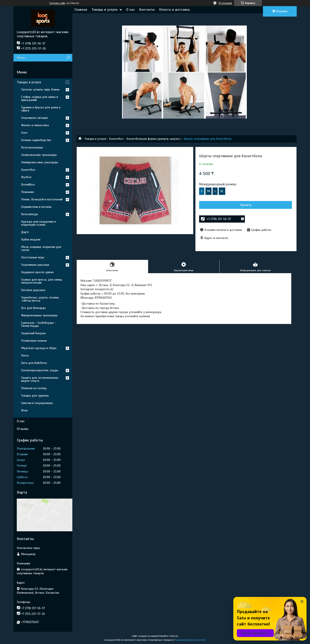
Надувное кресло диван (37, 272)
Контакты (147, 10)
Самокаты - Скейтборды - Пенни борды (39, 324)
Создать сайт (57, 3)
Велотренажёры (32, 147)
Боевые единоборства (36, 140)
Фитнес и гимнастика (35, 125)
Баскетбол (116, 139)
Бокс (24, 133)
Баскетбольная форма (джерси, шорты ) (154, 139)
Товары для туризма (35, 396)
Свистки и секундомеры (37, 403)
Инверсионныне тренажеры (39, 315)
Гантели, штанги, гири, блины (40, 89)
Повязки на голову (34, 388)
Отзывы (23, 429)
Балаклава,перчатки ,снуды (40, 370)
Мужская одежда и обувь (39, 348)
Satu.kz (174, 636)
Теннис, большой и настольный (42, 199)
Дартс (25, 232)
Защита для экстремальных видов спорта (40, 379)
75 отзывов (225, 3)
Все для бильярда (33, 308)
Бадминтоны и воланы (36, 207)
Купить (223, 205)
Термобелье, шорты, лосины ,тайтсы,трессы (40, 299)
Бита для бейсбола (34, 363)
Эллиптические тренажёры (39, 155)
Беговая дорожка (33, 290)
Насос (25, 355)
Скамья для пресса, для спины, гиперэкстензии (42, 281)
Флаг (25, 410)
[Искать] (69, 58)
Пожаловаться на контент (190, 640)
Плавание (28, 192)
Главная (81, 10)
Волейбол (28, 185)
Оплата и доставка (174, 10)
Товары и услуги (104, 10)
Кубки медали (31, 239)
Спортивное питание (35, 118)
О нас (130, 10)
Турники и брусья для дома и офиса (41, 109)
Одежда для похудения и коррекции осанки (38, 223)
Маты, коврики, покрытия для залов (41, 248)
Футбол (26, 177)
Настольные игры (33, 257)
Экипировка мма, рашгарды (40, 162)
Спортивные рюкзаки (35, 265)
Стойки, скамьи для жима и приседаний (40, 98)
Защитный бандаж (33, 333)
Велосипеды (30, 214)
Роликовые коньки (34, 341)
